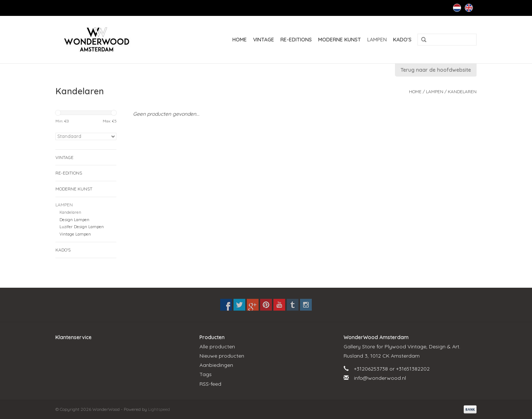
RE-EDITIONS (296, 40)
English (469, 8)
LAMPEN (377, 40)
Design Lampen (74, 220)
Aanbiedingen (216, 365)
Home (240, 40)
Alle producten (217, 347)
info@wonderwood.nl (380, 378)
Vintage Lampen (75, 234)
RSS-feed (210, 384)
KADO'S (402, 40)
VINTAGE (264, 40)
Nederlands (457, 8)
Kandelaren (462, 92)
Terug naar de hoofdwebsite (436, 70)
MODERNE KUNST (340, 40)
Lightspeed (159, 409)
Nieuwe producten (222, 356)
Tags (206, 374)
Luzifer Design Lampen (82, 227)
